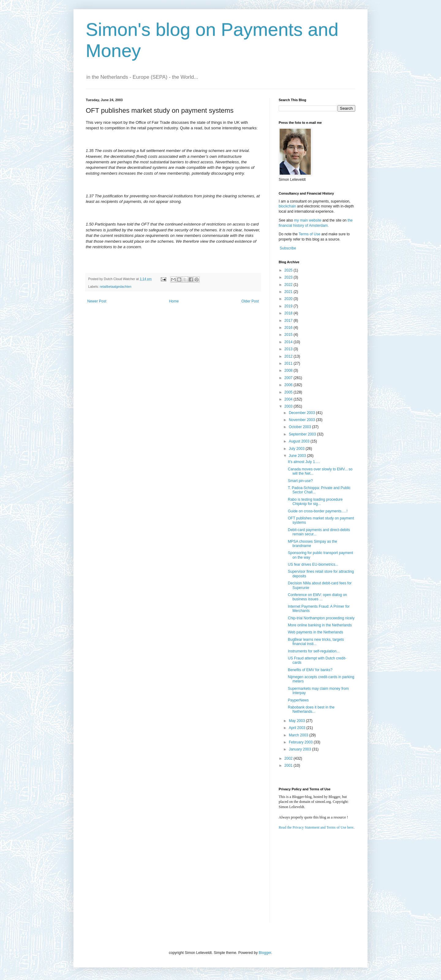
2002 (289, 758)
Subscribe (288, 248)
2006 (289, 385)
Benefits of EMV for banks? (310, 670)
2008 (289, 370)
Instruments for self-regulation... (314, 651)
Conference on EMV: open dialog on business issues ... (317, 597)
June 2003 (298, 456)
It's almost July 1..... (304, 462)
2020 (289, 299)
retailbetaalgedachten (116, 287)
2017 (289, 321)
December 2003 (302, 413)
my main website (308, 220)
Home (174, 301)
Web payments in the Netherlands (316, 632)
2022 (289, 285)
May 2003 (297, 721)
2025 (289, 270)
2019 (289, 306)
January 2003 (300, 749)
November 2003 (302, 420)
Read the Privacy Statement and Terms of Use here (316, 827)
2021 (289, 292)
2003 (289, 406)
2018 (289, 313)
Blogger (265, 953)
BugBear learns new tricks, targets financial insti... (316, 642)
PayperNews (298, 700)
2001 (289, 765)
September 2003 (303, 434)
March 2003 (299, 735)
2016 (289, 328)
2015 (289, 335)
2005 (289, 392)
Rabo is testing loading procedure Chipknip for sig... (315, 502)
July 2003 (297, 449)
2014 (289, 342)
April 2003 (298, 728)
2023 (289, 277)
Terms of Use (309, 234)
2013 (289, 349)
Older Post (250, 301)
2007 (289, 378)
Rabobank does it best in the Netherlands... (311, 709)
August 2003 (300, 441)
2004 (289, 399)
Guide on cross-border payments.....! (318, 511)
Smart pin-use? (300, 481)
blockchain (288, 206)
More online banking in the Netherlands (320, 625)
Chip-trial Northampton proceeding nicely (321, 618)
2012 (289, 356)
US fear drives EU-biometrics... (313, 564)
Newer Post (97, 301)
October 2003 (300, 427)
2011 (289, 363)
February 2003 (301, 742)
